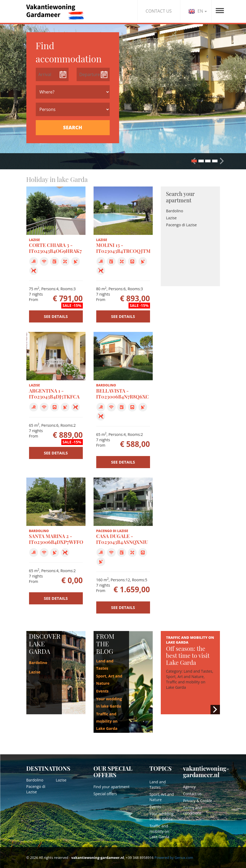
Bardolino (175, 211)
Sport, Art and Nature (162, 797)
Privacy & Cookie (198, 801)
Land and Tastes (158, 785)
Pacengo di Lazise (181, 225)
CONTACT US (159, 11)
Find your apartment (112, 787)
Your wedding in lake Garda (162, 816)
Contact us (192, 794)
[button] (222, 161)
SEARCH (73, 127)
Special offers (105, 794)
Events (102, 691)
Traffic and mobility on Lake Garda (107, 721)
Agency (189, 787)
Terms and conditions (192, 810)
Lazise (172, 218)
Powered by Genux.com (174, 858)
